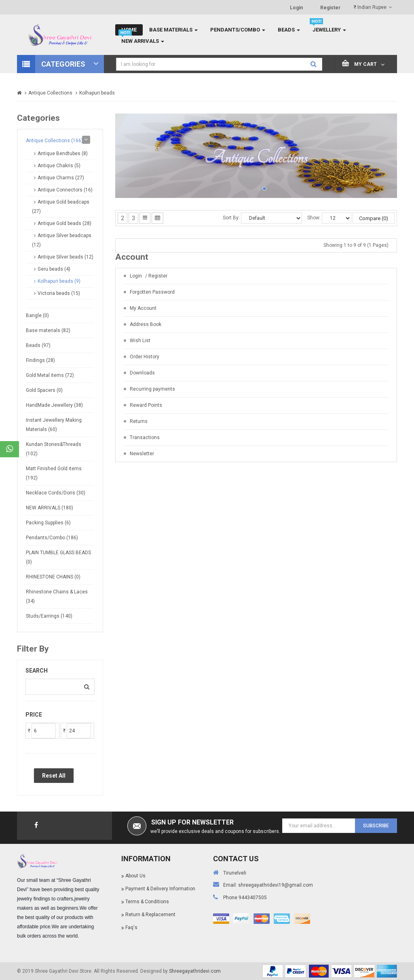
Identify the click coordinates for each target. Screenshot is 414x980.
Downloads (142, 373)
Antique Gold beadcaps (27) (61, 207)
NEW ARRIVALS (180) (50, 508)
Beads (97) (38, 345)
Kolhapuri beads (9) (59, 281)
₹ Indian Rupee (373, 7)
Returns (139, 421)
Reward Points (146, 405)
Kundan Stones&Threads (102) (54, 449)
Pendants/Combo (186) (52, 538)
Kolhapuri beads (97, 93)
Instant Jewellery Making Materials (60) (54, 425)
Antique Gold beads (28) (64, 223)
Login (296, 8)
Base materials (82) (48, 330)
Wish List (140, 341)
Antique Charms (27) (61, 178)
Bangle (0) (37, 315)
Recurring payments (152, 389)
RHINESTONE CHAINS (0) (53, 577)
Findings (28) (40, 360)
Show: (314, 218)
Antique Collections (50, 93)
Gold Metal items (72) (50, 375)
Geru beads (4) (54, 269)
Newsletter (142, 454)
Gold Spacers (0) (44, 390)
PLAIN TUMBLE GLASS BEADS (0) (58, 557)
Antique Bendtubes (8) (63, 154)
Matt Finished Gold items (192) (54, 473)
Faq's (131, 927)
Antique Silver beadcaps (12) (62, 240)
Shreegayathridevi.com (195, 971)
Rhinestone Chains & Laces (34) (57, 596)
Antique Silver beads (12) (65, 257)
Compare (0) (374, 218)
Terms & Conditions (147, 902)
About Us (135, 876)
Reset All (54, 776)
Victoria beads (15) (59, 293)
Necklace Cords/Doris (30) (56, 493)
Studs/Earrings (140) (49, 616)
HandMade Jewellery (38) (54, 405)
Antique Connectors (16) (65, 190)
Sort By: (231, 218)
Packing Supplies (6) (48, 523)
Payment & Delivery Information (160, 889)
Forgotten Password (152, 292)
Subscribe (376, 826)
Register (330, 8)
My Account (143, 308)
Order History (145, 357)
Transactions (145, 437)
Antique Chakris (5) (59, 166)
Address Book (146, 324)
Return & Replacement (150, 915)
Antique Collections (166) (54, 141)
